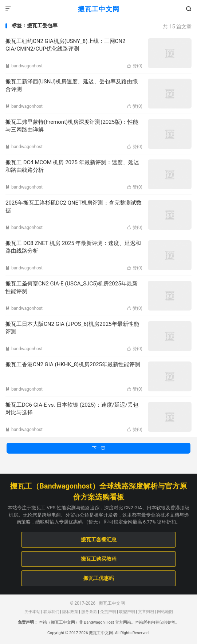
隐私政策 (70, 612)
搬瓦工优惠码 (99, 578)
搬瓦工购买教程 (99, 559)
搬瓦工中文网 (99, 9)
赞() (135, 66)
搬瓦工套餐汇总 (99, 540)
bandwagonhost (24, 66)
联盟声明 (127, 612)
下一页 (99, 448)
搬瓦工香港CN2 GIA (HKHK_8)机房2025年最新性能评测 (73, 364)
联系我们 (51, 612)
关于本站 (32, 612)
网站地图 (165, 612)
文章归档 (146, 612)
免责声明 (108, 612)
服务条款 (89, 612)
